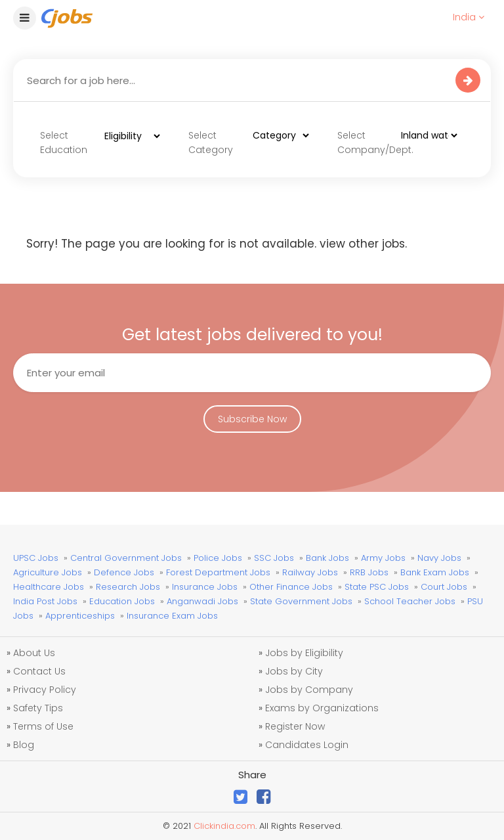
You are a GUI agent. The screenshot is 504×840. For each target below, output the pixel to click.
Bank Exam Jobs (435, 572)
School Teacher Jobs (410, 601)
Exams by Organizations (322, 708)
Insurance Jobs (205, 587)
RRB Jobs (369, 572)
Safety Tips (38, 708)
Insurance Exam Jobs (172, 616)
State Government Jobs (301, 601)
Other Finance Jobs (291, 587)
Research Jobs (128, 587)
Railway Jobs (310, 572)
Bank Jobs (327, 558)
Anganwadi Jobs (202, 601)
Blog (24, 745)
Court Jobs (444, 587)
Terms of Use (43, 726)
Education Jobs (122, 601)
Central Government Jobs (126, 558)
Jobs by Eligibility (304, 653)
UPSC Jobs (36, 558)
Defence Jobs (124, 572)
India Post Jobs (45, 601)
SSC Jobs (274, 558)
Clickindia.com (224, 826)
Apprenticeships (80, 616)
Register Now (295, 726)
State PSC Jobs (377, 587)
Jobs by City (294, 671)
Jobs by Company (309, 690)
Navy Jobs (439, 558)
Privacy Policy (45, 690)
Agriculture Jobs (48, 572)
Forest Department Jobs (218, 572)
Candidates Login (307, 745)
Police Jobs (218, 558)
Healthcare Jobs (49, 587)
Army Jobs (383, 558)
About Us (34, 653)
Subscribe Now (252, 419)
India (469, 17)
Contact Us (39, 671)
